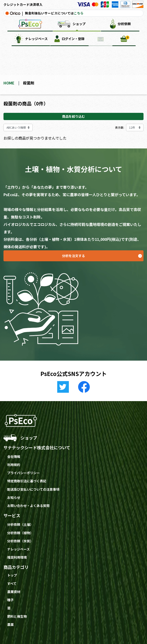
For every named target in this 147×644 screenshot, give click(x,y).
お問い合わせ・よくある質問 (28, 506)
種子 (10, 600)
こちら (79, 13)
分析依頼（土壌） (20, 524)
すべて (12, 584)
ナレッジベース (18, 549)
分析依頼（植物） (20, 533)
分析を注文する (103, 254)
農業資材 (14, 592)
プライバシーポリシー (23, 473)
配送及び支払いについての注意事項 (33, 489)
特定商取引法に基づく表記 (27, 481)
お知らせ (14, 497)
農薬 (10, 624)
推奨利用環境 (17, 557)
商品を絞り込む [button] (73, 116)
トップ (12, 575)
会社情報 (14, 456)
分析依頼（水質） (20, 541)
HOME (9, 83)
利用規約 (14, 465)
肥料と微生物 (17, 616)
